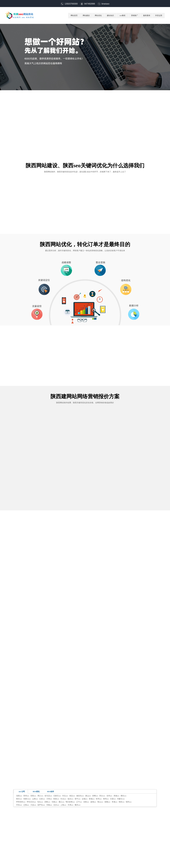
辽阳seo (26, 805)
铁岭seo (122, 802)
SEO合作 (50, 791)
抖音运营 (159, 15)
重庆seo (77, 805)
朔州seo (106, 799)
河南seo (49, 805)
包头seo (40, 802)
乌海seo (54, 802)
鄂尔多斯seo (70, 802)
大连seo (33, 805)
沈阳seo (86, 802)
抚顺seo (107, 802)
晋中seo (77, 799)
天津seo (70, 805)
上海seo (63, 805)
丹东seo (19, 805)
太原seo (42, 799)
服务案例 (147, 15)
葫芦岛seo (41, 805)
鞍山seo (100, 802)
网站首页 (74, 15)
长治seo (63, 799)
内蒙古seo (121, 799)
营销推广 (135, 15)
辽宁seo (79, 802)
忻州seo (99, 799)
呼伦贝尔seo (31, 802)
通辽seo (61, 802)
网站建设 (86, 15)
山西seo (35, 799)
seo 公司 (22, 791)
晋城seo (92, 799)
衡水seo (19, 799)
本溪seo (115, 802)
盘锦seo (93, 802)
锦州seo (129, 802)
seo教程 (122, 15)
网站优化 (98, 15)
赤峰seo (47, 802)
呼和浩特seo (21, 802)
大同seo (49, 799)
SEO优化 (36, 791)
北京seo (56, 805)
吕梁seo (113, 799)
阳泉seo (56, 799)
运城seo (85, 799)
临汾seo (70, 799)
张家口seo (27, 799)
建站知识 (110, 15)
